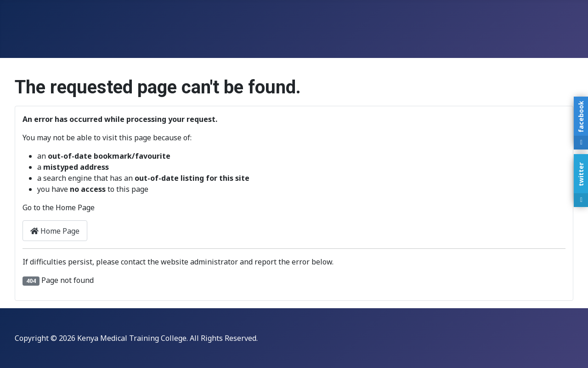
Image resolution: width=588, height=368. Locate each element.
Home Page (55, 231)
